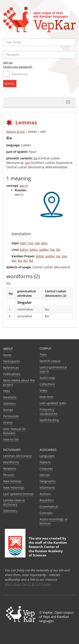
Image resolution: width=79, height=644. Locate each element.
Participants (12, 361)
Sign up (8, 62)
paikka (50, 256)
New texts (47, 397)
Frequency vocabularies (49, 411)
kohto (24, 250)
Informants (47, 487)
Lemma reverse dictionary (14, 502)
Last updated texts (53, 403)
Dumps (8, 410)
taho (44, 243)
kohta (40, 256)
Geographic (48, 481)
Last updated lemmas (18, 494)
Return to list (15, 132)
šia (20, 261)
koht (23, 243)
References (11, 368)
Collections (47, 384)
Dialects (45, 462)
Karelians (10, 397)
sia (58, 256)
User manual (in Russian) (14, 431)
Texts (43, 355)
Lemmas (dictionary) (17, 456)
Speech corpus (50, 361)
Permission (11, 416)
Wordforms (11, 462)
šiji (58, 250)
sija (27, 163)
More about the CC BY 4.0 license (28, 584)
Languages (47, 456)
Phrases (9, 475)
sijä (37, 243)
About (8, 349)
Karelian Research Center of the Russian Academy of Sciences (48, 549)
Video (44, 390)
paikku (44, 250)
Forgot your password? (18, 67)
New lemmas (12, 481)
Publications (12, 374)
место (24, 186)
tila (52, 250)
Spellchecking (49, 420)
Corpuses (46, 468)
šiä (35, 158)
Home (7, 355)
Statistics (9, 403)
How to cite (11, 439)
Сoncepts (46, 513)
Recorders (47, 500)
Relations (10, 468)
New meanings (14, 487)
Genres (45, 475)
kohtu (33, 250)
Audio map (47, 378)
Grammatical (49, 506)
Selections (10, 511)
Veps (7, 391)
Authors (45, 494)
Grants (8, 422)
